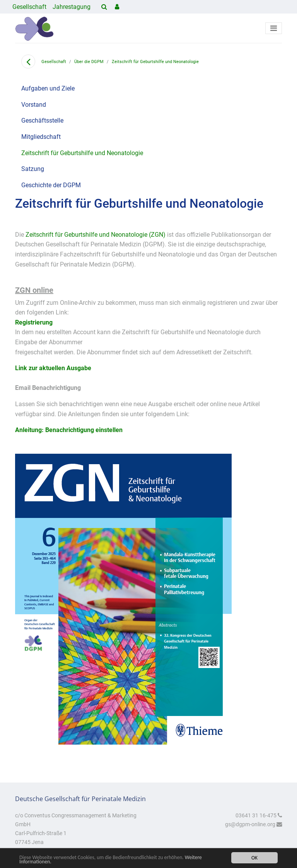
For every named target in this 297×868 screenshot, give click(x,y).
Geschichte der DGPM (51, 185)
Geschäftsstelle (42, 120)
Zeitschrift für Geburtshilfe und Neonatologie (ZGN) (96, 235)
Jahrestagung (72, 7)
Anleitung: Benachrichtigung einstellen (69, 430)
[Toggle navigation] (274, 28)
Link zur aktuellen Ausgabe (53, 368)
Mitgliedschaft (41, 137)
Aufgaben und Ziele (48, 88)
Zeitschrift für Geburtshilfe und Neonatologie (155, 62)
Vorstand (34, 105)
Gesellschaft (29, 7)
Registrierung (34, 322)
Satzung (33, 169)
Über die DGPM (89, 62)
